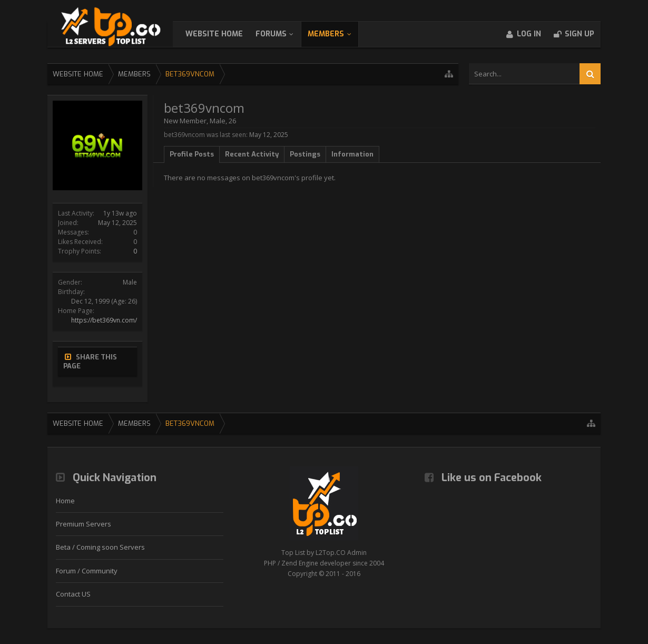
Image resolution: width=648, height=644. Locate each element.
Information (352, 154)
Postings (305, 154)
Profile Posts (192, 154)
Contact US (73, 594)
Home (65, 501)
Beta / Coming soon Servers (100, 547)
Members (336, 34)
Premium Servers (84, 524)
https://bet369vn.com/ (104, 320)
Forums (282, 34)
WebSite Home (225, 34)
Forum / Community (87, 571)
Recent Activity (252, 154)
